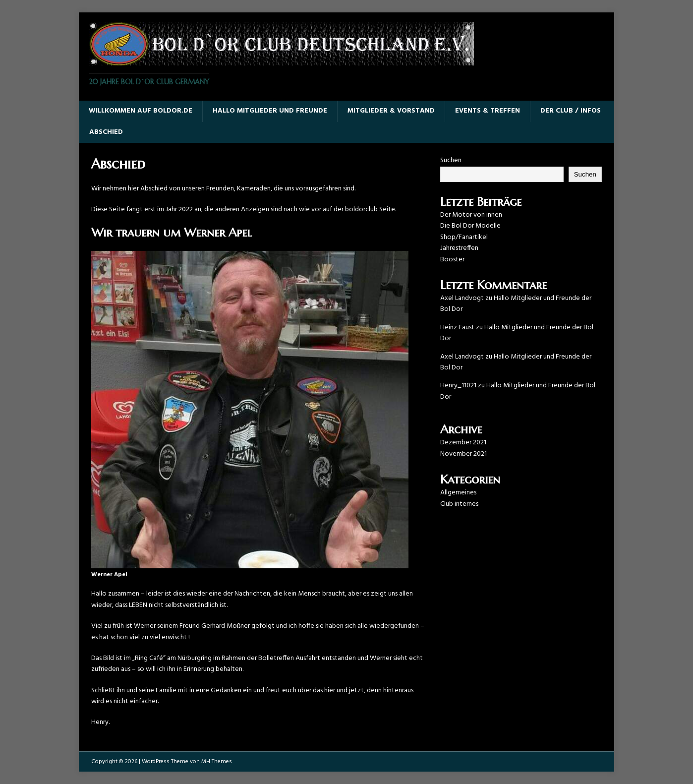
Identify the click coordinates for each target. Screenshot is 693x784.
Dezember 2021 (463, 443)
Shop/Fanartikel (464, 237)
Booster (452, 260)
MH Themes (217, 762)
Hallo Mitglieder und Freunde (270, 111)
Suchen (451, 160)
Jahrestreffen (459, 248)
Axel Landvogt (462, 298)
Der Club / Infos (571, 111)
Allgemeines (458, 493)
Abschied (106, 132)
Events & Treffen (488, 111)
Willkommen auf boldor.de (141, 111)
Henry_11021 (458, 386)
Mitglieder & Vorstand (391, 111)
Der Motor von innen (471, 215)
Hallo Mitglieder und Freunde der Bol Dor (516, 304)
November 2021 (463, 454)
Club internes (459, 504)
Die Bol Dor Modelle (470, 226)
